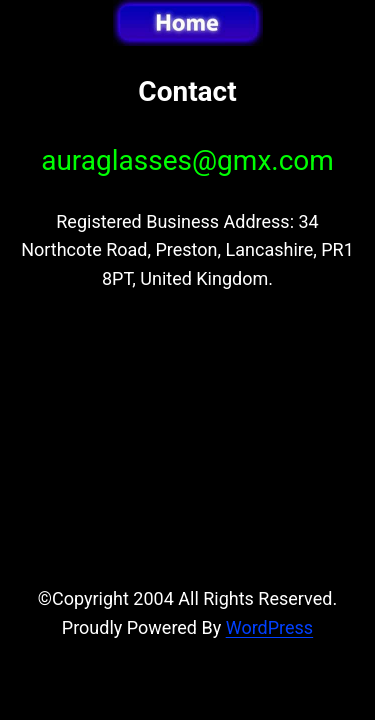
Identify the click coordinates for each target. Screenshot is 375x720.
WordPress (269, 627)
